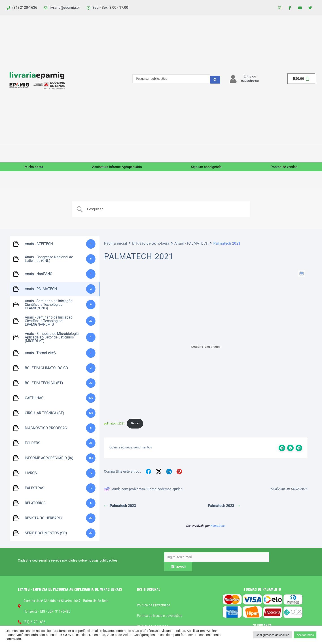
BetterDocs (218, 528)
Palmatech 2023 (120, 507)
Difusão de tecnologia (151, 244)
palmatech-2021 (114, 425)
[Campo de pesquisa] (167, 210)
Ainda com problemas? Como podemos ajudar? (144, 491)
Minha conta (34, 168)
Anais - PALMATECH (192, 244)
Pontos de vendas (284, 168)
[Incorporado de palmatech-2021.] (206, 348)
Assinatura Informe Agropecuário (117, 168)
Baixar (135, 425)
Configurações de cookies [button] (273, 635)
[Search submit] (215, 80)
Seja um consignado (206, 168)
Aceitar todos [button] (305, 635)
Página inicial (116, 244)
